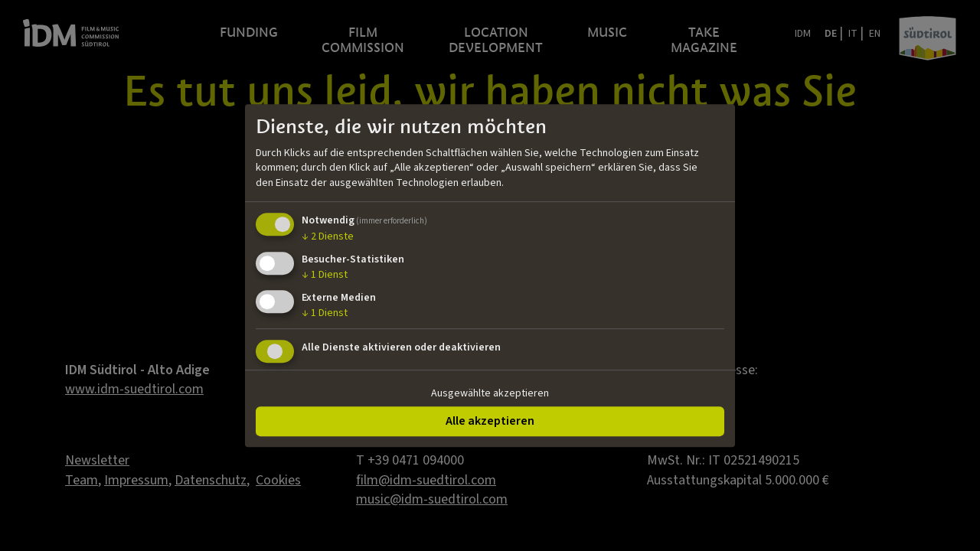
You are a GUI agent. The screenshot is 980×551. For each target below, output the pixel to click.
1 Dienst (325, 275)
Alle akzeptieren (490, 421)
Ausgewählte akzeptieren (490, 393)
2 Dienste (328, 237)
